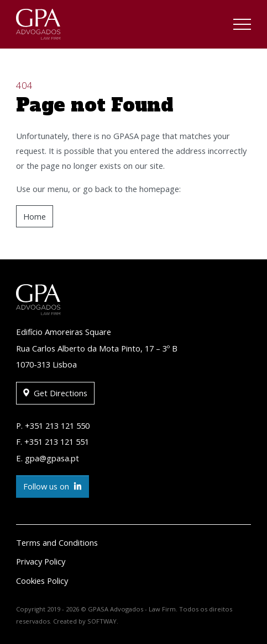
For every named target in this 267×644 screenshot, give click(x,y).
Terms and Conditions (57, 542)
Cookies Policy (42, 581)
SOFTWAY (102, 621)
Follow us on (53, 486)
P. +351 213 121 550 (53, 425)
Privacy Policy (41, 561)
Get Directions (55, 393)
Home (35, 216)
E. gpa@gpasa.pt (48, 458)
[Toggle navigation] (242, 26)
